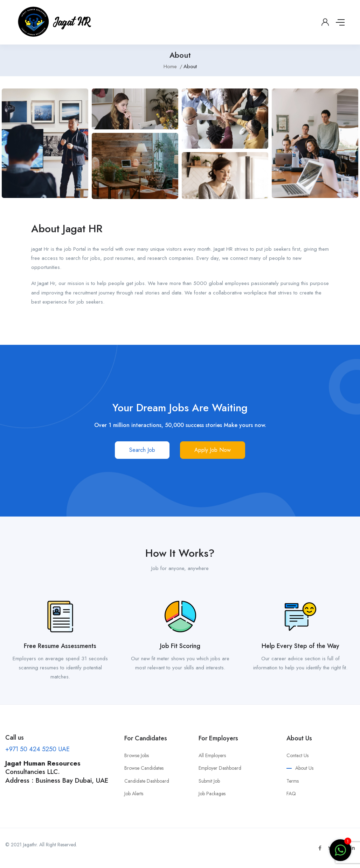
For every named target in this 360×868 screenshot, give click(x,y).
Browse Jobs (137, 755)
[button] (142, 450)
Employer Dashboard (220, 768)
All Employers (212, 755)
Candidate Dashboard (147, 781)
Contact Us (297, 755)
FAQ (291, 794)
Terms (293, 781)
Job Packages (212, 794)
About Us (304, 768)
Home (170, 66)
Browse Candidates (144, 768)
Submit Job (209, 781)
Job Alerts (134, 794)
